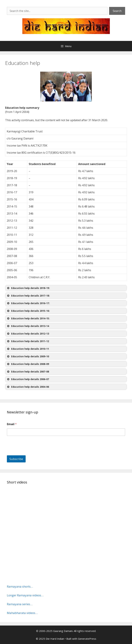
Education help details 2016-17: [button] (28, 303)
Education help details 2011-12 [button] (28, 341)
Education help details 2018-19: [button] (28, 288)
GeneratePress (87, 639)
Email (12, 424)
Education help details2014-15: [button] (28, 318)
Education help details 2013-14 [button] (28, 326)
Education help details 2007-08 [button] (28, 372)
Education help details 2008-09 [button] (28, 364)
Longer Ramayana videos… (25, 595)
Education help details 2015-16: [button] (28, 311)
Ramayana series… (20, 604)
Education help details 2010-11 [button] (28, 349)
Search (117, 11)
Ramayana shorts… (20, 586)
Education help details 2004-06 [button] (28, 387)
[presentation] (33, 453)
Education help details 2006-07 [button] (28, 379)
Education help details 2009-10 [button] (28, 356)
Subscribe (16, 459)
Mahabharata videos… (22, 613)
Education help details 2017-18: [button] (28, 296)
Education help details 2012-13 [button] (28, 334)
